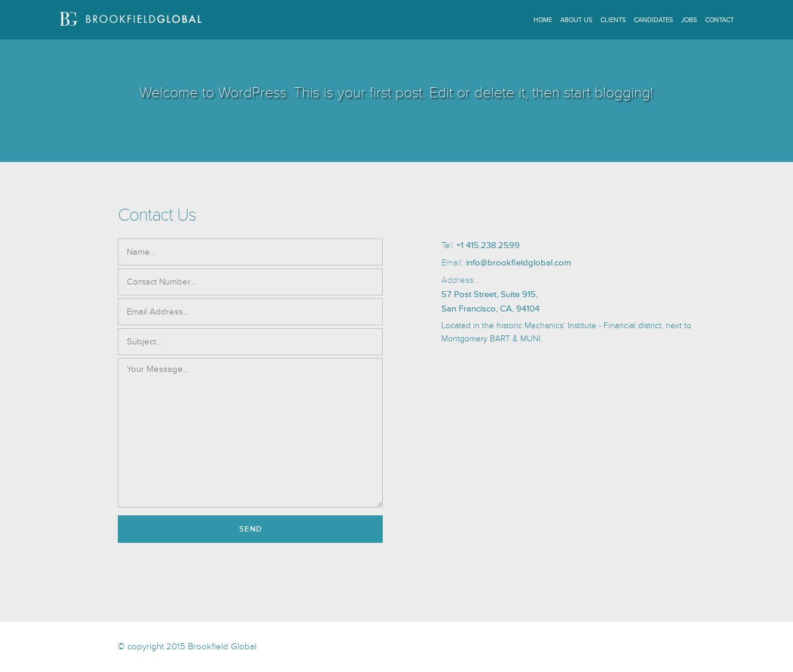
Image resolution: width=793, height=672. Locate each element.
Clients (613, 20)
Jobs (689, 20)
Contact (719, 20)
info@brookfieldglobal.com (518, 263)
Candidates (653, 20)
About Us (576, 20)
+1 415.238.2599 (488, 245)
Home (543, 20)
